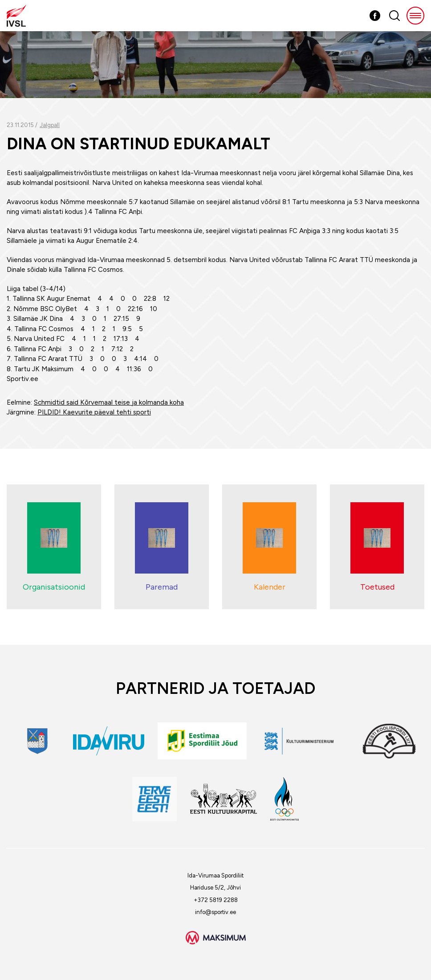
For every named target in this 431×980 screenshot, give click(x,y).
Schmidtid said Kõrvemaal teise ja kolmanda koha (109, 402)
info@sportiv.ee (215, 912)
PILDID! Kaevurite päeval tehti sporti (94, 412)
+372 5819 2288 (216, 900)
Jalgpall (50, 125)
